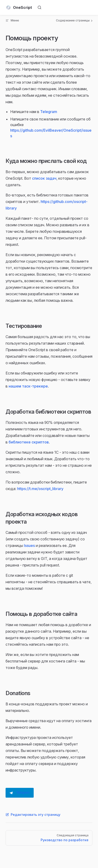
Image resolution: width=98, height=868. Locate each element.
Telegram (49, 112)
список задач (44, 178)
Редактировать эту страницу (33, 815)
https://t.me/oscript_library (40, 489)
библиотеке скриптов (29, 442)
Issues (29, 546)
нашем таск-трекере (28, 386)
